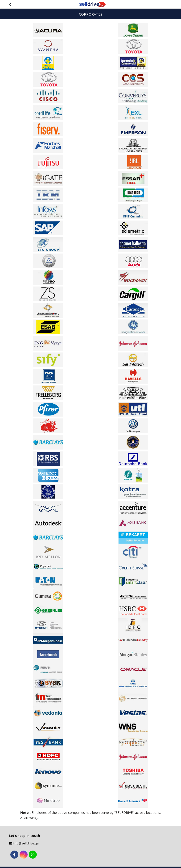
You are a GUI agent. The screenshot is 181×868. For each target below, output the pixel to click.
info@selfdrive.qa (26, 843)
